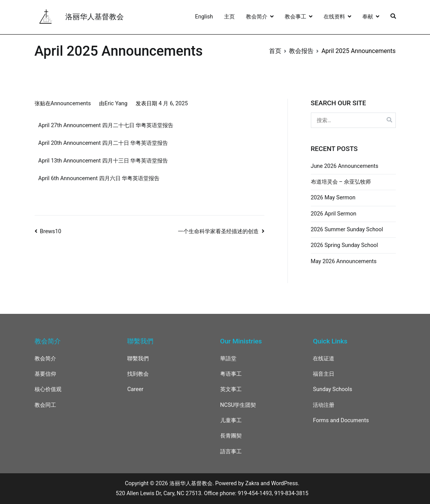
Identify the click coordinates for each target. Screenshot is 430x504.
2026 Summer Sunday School (347, 230)
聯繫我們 (138, 359)
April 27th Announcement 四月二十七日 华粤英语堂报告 (106, 125)
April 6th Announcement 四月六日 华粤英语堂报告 (99, 178)
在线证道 (324, 359)
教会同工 (45, 405)
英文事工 (231, 389)
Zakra (252, 483)
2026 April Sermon (334, 214)
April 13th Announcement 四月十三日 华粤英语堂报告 (103, 161)
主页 (229, 17)
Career (135, 389)
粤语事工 (231, 374)
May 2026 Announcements (344, 261)
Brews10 (51, 231)
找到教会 (138, 374)
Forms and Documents (341, 420)
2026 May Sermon (333, 198)
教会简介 (257, 17)
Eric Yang (116, 104)
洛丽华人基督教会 (95, 17)
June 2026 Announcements (345, 166)
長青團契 (231, 436)
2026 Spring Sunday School (344, 245)
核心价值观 (48, 389)
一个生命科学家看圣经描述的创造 (218, 231)
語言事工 (231, 452)
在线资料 (334, 17)
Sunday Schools (332, 389)
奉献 (368, 17)
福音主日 (324, 374)
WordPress (284, 483)
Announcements (71, 104)
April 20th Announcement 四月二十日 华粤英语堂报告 (103, 143)
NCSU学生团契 (238, 405)
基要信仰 (45, 374)
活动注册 (324, 405)
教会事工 (296, 17)
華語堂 (228, 359)
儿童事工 (231, 420)
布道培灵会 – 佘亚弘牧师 (341, 182)
